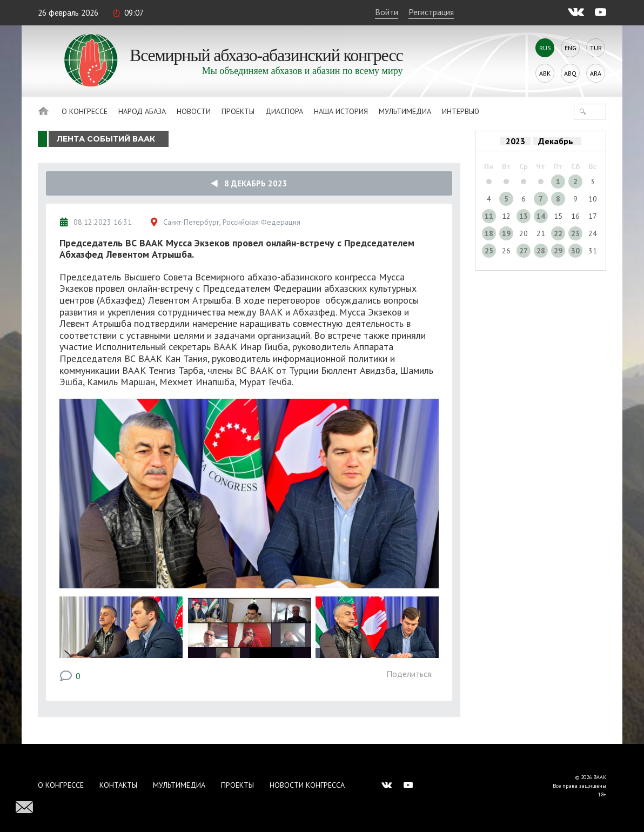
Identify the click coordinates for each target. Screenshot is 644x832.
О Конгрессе (85, 111)
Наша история (341, 111)
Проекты (238, 111)
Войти (387, 12)
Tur (596, 48)
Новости (194, 111)
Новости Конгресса (307, 785)
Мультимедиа (405, 111)
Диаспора (284, 111)
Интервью (461, 111)
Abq (570, 73)
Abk (545, 73)
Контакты (118, 785)
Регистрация (431, 12)
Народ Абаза (142, 111)
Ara (596, 73)
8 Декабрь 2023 (249, 183)
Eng (571, 48)
